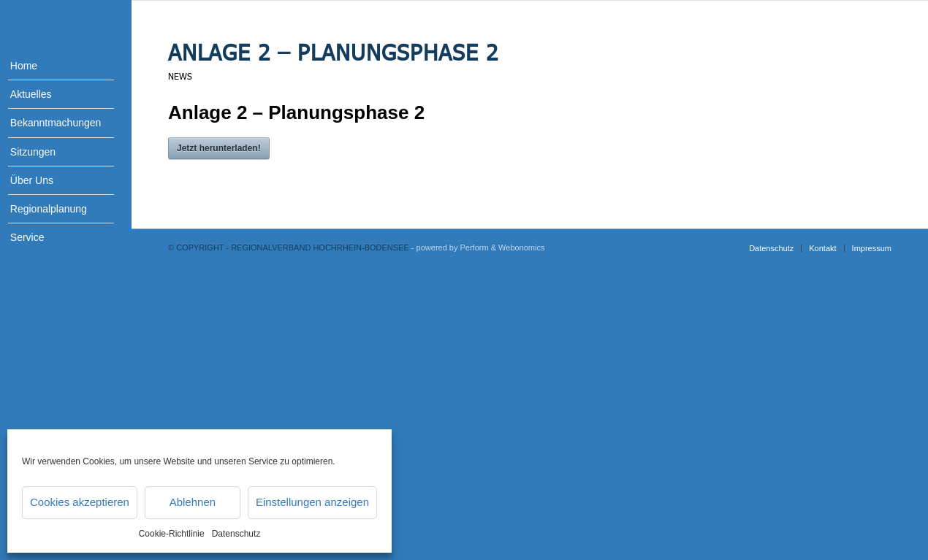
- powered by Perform (450, 248)
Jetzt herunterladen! (219, 148)
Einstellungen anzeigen (312, 502)
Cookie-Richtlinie (172, 534)
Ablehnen (193, 502)
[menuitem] (51, 66)
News (180, 76)
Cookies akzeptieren (80, 502)
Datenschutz (236, 534)
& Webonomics (518, 248)
